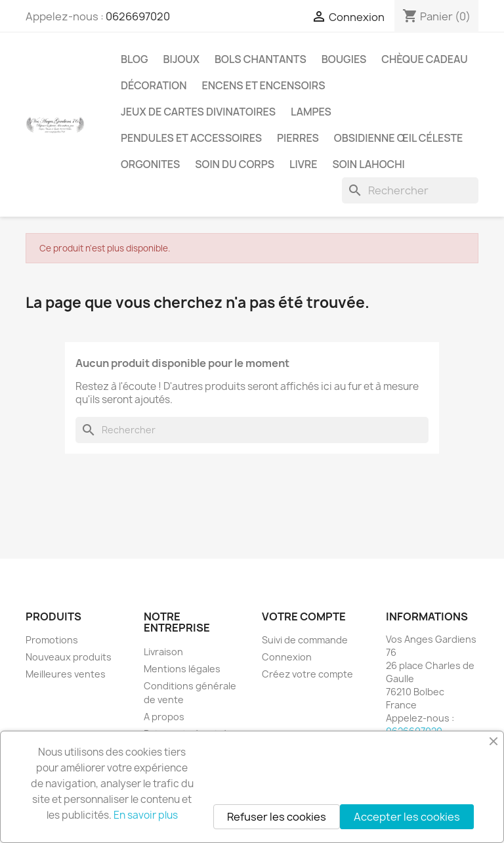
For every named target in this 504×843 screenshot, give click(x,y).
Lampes (311, 112)
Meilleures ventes (66, 674)
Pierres (298, 138)
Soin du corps (235, 164)
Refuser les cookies (277, 817)
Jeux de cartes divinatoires (198, 112)
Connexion (287, 657)
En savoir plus (146, 815)
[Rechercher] (410, 190)
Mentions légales (182, 669)
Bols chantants (261, 59)
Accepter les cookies (407, 817)
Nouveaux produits (69, 657)
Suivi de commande (305, 640)
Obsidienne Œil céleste (399, 138)
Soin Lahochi (368, 164)
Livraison (163, 652)
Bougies (344, 59)
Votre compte (304, 616)
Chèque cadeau (424, 59)
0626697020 (138, 16)
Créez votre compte (307, 674)
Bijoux (182, 59)
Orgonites (150, 164)
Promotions (52, 640)
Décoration (154, 85)
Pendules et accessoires (191, 138)
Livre (303, 164)
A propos (164, 717)
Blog (135, 59)
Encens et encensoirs (264, 85)
